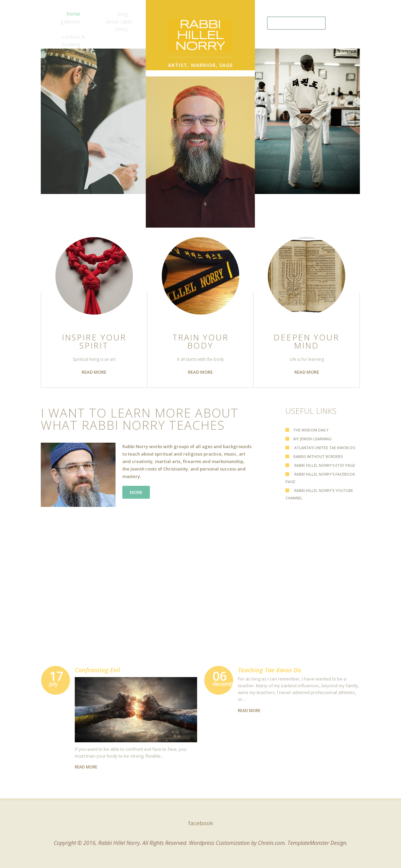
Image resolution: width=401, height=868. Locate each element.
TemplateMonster (308, 843)
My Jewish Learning (312, 439)
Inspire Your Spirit (94, 341)
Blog (123, 14)
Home (74, 14)
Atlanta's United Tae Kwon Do (324, 448)
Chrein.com (271, 843)
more (136, 492)
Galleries (70, 21)
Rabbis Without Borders (318, 456)
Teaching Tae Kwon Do (269, 670)
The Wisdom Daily (311, 430)
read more (94, 372)
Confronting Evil (97, 670)
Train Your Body (201, 341)
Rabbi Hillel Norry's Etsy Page (324, 465)
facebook (201, 823)
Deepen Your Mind (307, 341)
